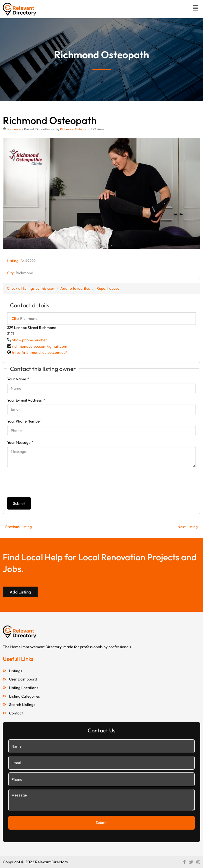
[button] (196, 8)
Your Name (18, 379)
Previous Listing (16, 527)
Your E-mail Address (26, 400)
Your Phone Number (24, 421)
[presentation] (49, 482)
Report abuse (108, 288)
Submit (19, 503)
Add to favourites (75, 288)
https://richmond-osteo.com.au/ (39, 352)
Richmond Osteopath (75, 129)
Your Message (20, 442)
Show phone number (29, 340)
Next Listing (190, 527)
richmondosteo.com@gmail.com (40, 346)
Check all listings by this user (31, 288)
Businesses (14, 129)
